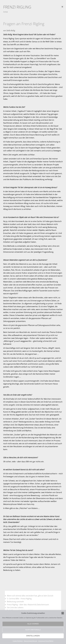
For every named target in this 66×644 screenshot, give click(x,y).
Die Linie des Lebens (15, 608)
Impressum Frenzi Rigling (46, 641)
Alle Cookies (33, 624)
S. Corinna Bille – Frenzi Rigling (19, 599)
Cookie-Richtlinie (18, 641)
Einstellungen (33, 636)
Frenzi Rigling (17, 7)
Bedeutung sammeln (15, 602)
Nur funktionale (33, 630)
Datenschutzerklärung (30, 641)
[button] (63, 613)
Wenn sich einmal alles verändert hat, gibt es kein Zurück (30, 596)
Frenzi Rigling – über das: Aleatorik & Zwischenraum (28, 605)
